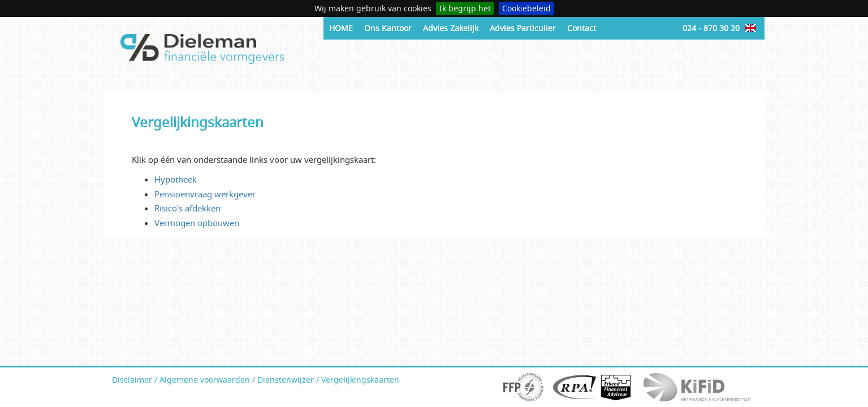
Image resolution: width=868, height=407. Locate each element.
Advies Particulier (523, 28)
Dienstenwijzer (286, 380)
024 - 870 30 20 (711, 28)
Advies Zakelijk (451, 28)
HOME (341, 28)
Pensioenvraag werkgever (205, 194)
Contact (582, 28)
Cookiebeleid (526, 8)
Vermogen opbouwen (197, 223)
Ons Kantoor (388, 28)
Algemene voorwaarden (205, 380)
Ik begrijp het (465, 8)
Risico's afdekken (187, 208)
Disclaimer (132, 380)
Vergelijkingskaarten (360, 380)
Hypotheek (176, 179)
